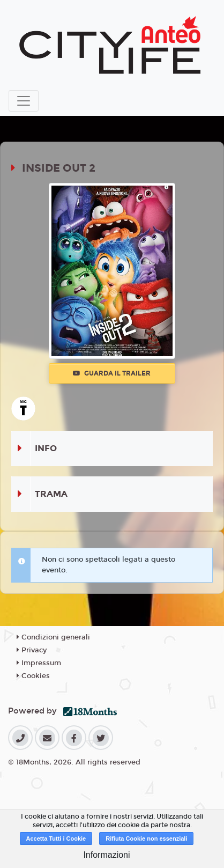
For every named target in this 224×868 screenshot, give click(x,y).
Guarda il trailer (112, 373)
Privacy (32, 650)
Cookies (33, 676)
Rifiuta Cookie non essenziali (146, 838)
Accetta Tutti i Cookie (56, 838)
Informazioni (106, 855)
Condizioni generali (53, 637)
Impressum (39, 663)
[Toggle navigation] (24, 101)
